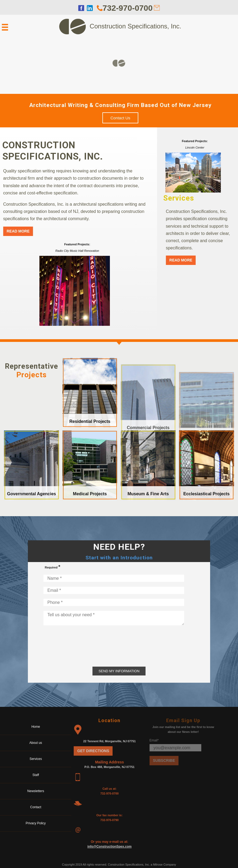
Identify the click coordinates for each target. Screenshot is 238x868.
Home (36, 727)
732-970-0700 (128, 8)
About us (36, 743)
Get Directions (93, 751)
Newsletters (36, 791)
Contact (36, 807)
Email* (154, 740)
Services (36, 759)
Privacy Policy (36, 823)
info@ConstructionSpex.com (109, 847)
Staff (36, 775)
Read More (18, 231)
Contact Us (120, 118)
